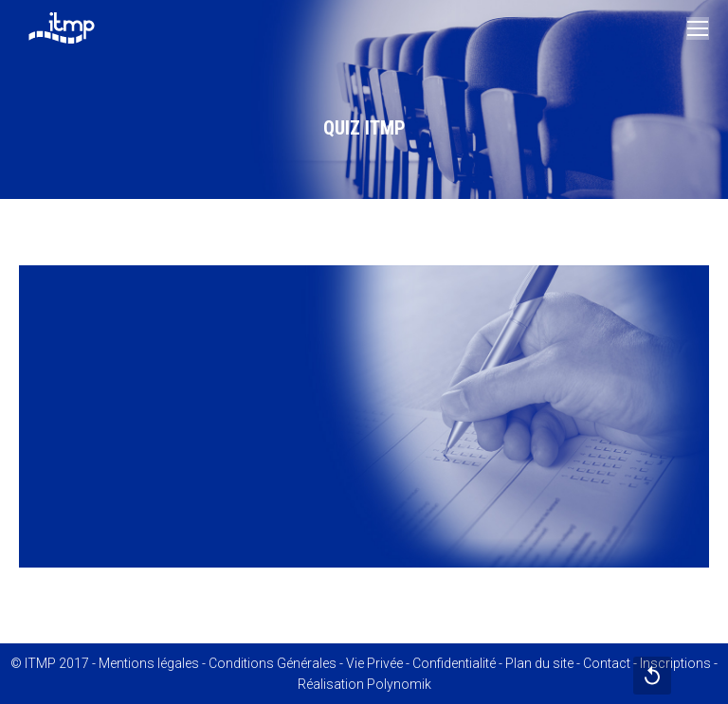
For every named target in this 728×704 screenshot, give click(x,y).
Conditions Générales (273, 663)
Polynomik (399, 684)
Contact (607, 663)
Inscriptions (675, 663)
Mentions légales (149, 663)
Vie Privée (374, 663)
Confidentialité (454, 663)
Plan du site (539, 663)
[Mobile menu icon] (698, 28)
